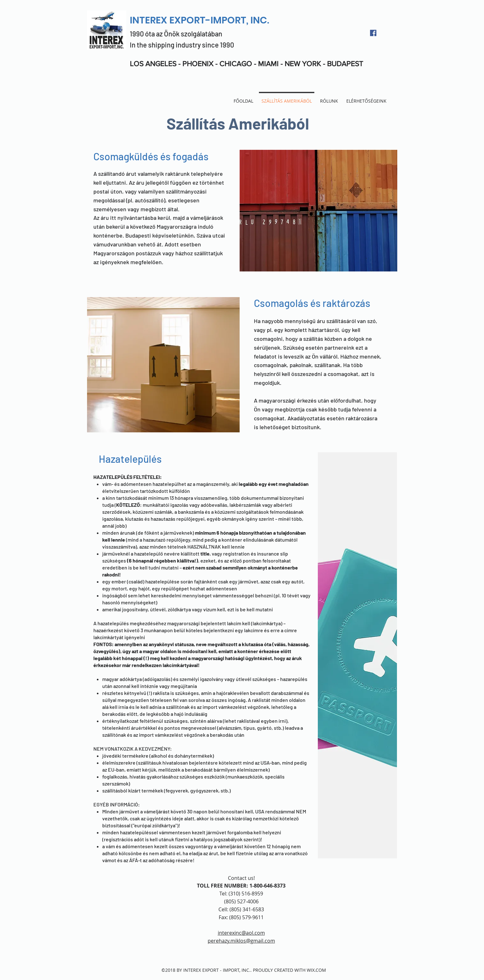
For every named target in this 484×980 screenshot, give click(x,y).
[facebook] (373, 33)
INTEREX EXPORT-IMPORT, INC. (199, 20)
